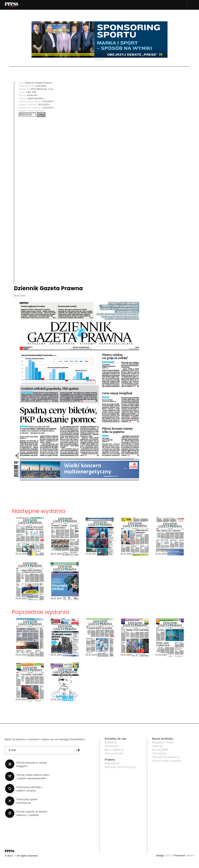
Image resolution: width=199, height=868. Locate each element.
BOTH (169, 856)
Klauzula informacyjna (120, 767)
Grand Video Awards (167, 761)
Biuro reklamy (114, 750)
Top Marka (159, 753)
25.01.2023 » (44, 104)
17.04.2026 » (48, 101)
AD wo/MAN (160, 750)
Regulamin (112, 763)
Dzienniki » (33, 95)
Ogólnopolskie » (36, 98)
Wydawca (112, 746)
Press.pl (157, 746)
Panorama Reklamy (166, 757)
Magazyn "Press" (163, 742)
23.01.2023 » (49, 108)
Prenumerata (114, 753)
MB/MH (190, 856)
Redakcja (111, 742)
